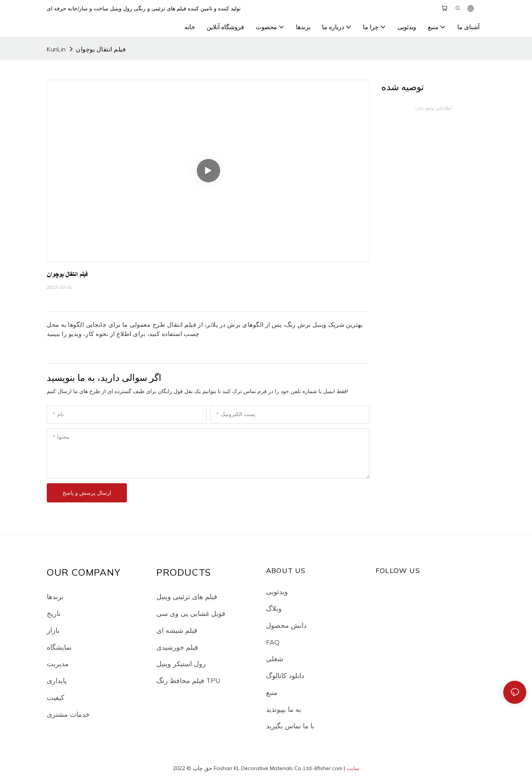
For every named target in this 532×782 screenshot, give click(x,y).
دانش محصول (286, 625)
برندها (55, 596)
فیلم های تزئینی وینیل (187, 596)
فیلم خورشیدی (177, 647)
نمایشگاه (59, 647)
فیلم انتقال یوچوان (101, 49)
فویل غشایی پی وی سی (191, 613)
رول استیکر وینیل (181, 663)
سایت (353, 768)
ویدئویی (277, 591)
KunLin (56, 49)
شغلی (275, 659)
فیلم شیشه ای (177, 630)
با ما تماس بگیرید (290, 726)
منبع (272, 692)
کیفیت (56, 697)
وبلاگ (274, 608)
